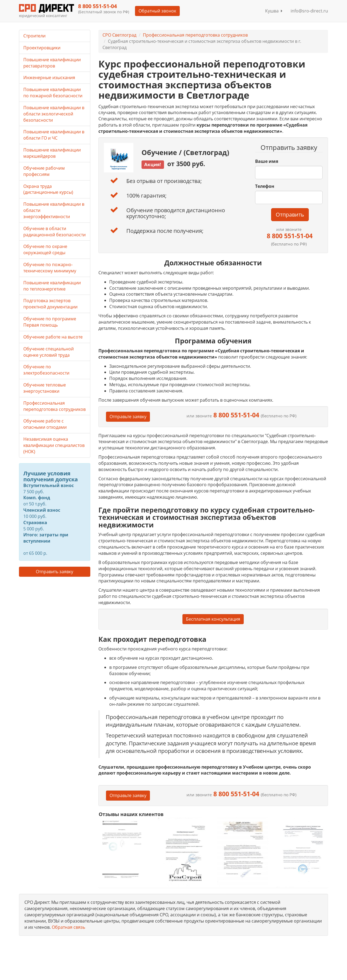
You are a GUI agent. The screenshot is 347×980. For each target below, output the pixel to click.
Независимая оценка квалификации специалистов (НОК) (54, 445)
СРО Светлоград (119, 35)
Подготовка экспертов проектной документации (50, 304)
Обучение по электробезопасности (46, 370)
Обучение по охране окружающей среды (45, 249)
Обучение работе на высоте (53, 337)
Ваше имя (267, 161)
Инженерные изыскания (49, 78)
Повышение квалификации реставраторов (52, 63)
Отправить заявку (54, 572)
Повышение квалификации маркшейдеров (52, 153)
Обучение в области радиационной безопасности (54, 232)
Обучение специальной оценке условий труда (49, 352)
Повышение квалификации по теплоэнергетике (52, 286)
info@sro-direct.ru (309, 11)
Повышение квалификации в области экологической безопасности (54, 114)
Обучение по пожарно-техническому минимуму (50, 268)
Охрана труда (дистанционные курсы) (48, 189)
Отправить (290, 215)
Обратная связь (68, 927)
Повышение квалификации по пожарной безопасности (53, 93)
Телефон (265, 186)
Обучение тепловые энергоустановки (45, 388)
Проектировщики (42, 48)
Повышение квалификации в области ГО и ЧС (54, 135)
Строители (34, 36)
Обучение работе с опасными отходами (45, 424)
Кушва (274, 11)
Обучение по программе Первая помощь (50, 322)
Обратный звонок (157, 11)
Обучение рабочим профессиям (44, 171)
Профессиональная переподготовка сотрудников (195, 35)
